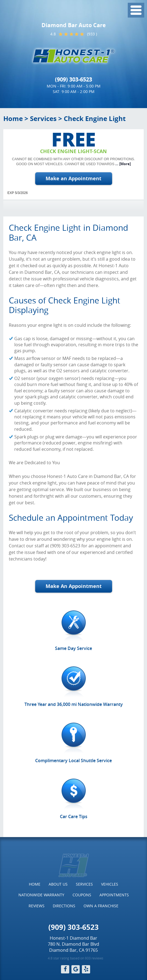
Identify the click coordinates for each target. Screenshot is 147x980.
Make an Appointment (73, 178)
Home (13, 119)
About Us (58, 884)
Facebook (65, 969)
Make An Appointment (74, 586)
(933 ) (92, 34)
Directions (64, 906)
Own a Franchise (101, 906)
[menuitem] (35, 884)
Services (43, 119)
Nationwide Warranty (41, 895)
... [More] (123, 164)
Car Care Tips (74, 816)
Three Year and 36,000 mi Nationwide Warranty (74, 704)
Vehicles (110, 884)
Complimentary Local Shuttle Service (73, 761)
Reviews (37, 906)
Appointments (114, 895)
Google (76, 969)
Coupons (82, 895)
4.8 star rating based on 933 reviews (76, 958)
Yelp (86, 969)
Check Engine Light (95, 119)
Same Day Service (73, 648)
